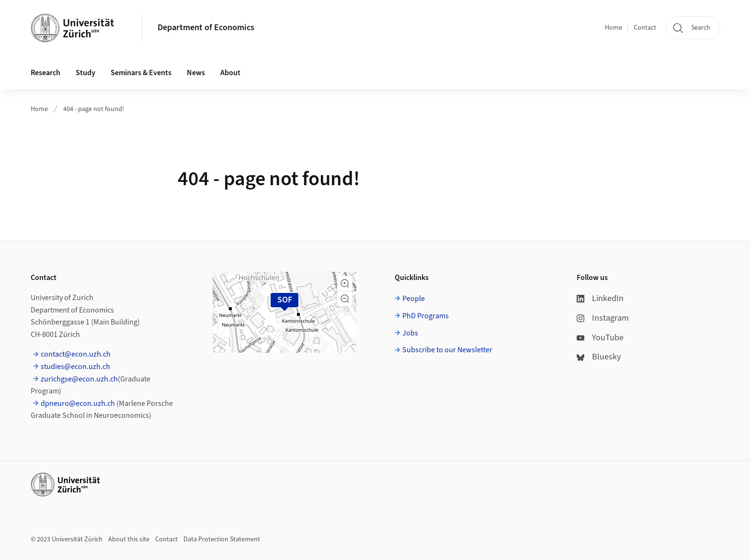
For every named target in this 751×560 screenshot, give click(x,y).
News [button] (196, 73)
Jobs (410, 333)
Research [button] (46, 73)
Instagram (603, 318)
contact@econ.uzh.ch (76, 354)
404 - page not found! (94, 109)
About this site (129, 539)
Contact (645, 28)
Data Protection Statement (222, 539)
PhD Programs (426, 316)
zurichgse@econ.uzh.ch (79, 379)
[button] (345, 283)
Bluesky (599, 357)
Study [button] (85, 73)
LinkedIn (600, 298)
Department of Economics (206, 28)
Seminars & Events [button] (141, 73)
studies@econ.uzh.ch (75, 367)
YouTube (600, 338)
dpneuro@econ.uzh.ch (78, 403)
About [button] (230, 73)
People (414, 299)
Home (614, 28)
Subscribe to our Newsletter (447, 350)
